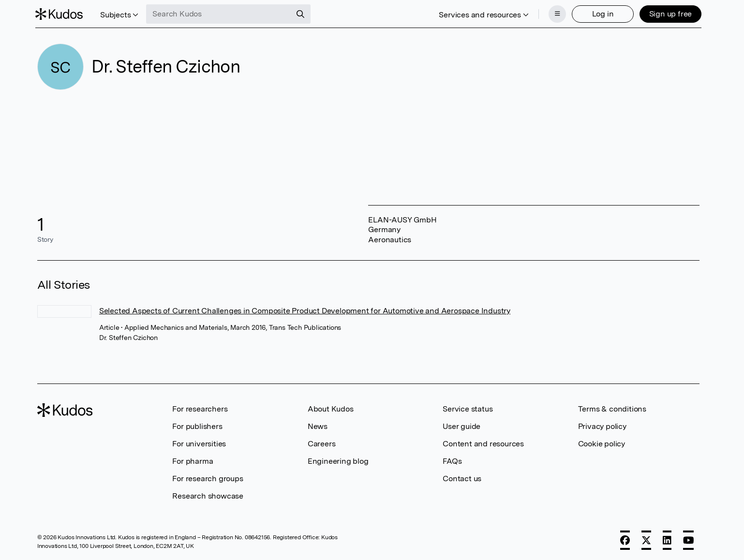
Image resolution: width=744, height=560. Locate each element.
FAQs (452, 460)
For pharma (193, 460)
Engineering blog (338, 460)
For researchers (200, 408)
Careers (322, 443)
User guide (461, 425)
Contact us (462, 478)
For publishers (197, 425)
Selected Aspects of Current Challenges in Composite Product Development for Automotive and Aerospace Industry (305, 310)
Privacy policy (602, 425)
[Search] (302, 14)
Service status (468, 408)
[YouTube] (689, 539)
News (318, 425)
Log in (601, 13)
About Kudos (331, 408)
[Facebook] (625, 539)
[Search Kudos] (221, 14)
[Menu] (555, 14)
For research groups (208, 478)
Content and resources (483, 443)
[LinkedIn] (667, 539)
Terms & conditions (612, 408)
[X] (646, 539)
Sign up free (669, 13)
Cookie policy (602, 443)
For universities (199, 443)
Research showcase (208, 495)
